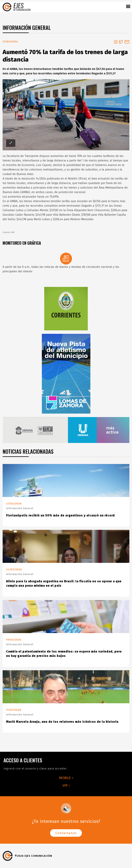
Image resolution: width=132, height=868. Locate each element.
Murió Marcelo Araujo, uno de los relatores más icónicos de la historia (62, 722)
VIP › (66, 785)
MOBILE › (66, 778)
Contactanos (66, 833)
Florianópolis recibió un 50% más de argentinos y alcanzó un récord (60, 515)
